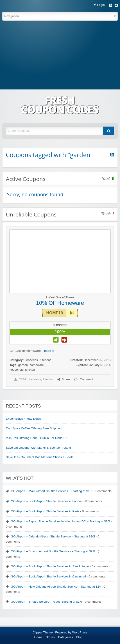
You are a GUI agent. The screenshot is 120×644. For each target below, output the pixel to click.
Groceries (31, 360)
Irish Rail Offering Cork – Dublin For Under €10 (38, 438)
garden (23, 365)
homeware (37, 365)
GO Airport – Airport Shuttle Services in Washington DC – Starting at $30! (60, 521)
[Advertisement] (60, 56)
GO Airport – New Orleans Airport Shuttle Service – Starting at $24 (56, 587)
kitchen (30, 370)
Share (64, 379)
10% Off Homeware (60, 303)
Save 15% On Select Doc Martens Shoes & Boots (40, 457)
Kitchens (45, 360)
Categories (66, 637)
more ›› (49, 351)
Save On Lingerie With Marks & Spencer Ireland (38, 448)
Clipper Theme (43, 632)
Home (38, 637)
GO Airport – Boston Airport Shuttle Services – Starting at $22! (53, 551)
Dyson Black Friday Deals (23, 419)
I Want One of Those (60, 297)
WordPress (80, 632)
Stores (50, 637)
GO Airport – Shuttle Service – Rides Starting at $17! (46, 602)
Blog (79, 637)
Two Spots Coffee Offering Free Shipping (34, 428)
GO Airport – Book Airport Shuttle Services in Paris (45, 511)
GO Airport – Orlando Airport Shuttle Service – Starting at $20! (53, 536)
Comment (84, 379)
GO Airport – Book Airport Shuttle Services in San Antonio (50, 566)
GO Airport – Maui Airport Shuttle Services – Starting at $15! (51, 491)
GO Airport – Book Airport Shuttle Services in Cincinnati (48, 576)
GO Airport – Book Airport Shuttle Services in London (47, 501)
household (17, 370)
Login (99, 5)
